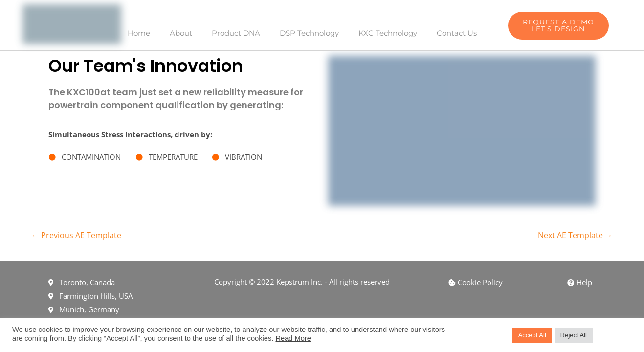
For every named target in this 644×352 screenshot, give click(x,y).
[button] (558, 26)
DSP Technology (309, 33)
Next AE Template (575, 235)
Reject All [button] (574, 335)
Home (139, 33)
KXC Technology (388, 33)
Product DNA (236, 33)
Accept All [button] (532, 335)
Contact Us (457, 33)
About (181, 33)
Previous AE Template (76, 235)
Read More (293, 338)
